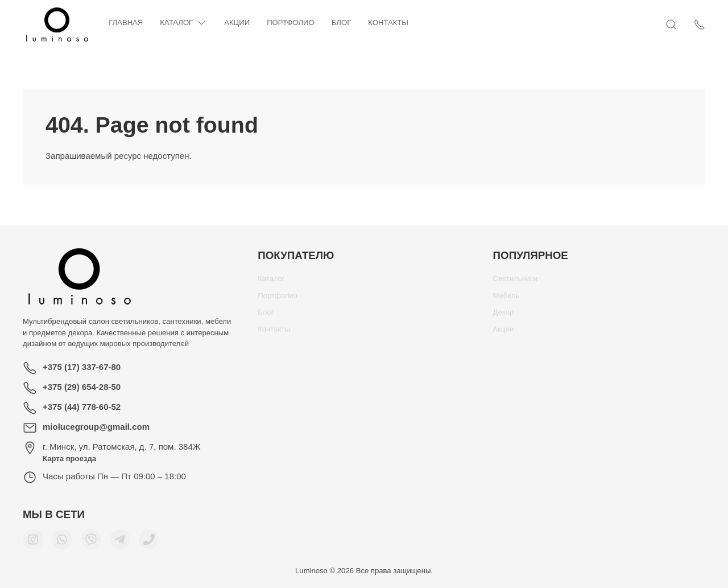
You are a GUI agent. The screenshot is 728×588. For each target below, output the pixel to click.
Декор (504, 316)
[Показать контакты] (700, 24)
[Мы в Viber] (91, 544)
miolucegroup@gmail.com (96, 427)
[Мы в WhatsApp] (62, 544)
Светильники (516, 283)
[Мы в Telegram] (120, 544)
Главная (126, 22)
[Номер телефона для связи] (149, 544)
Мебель (506, 300)
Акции (237, 22)
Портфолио (291, 22)
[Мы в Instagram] (33, 544)
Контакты (388, 22)
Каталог (183, 23)
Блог (342, 22)
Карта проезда (69, 459)
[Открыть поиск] (671, 24)
